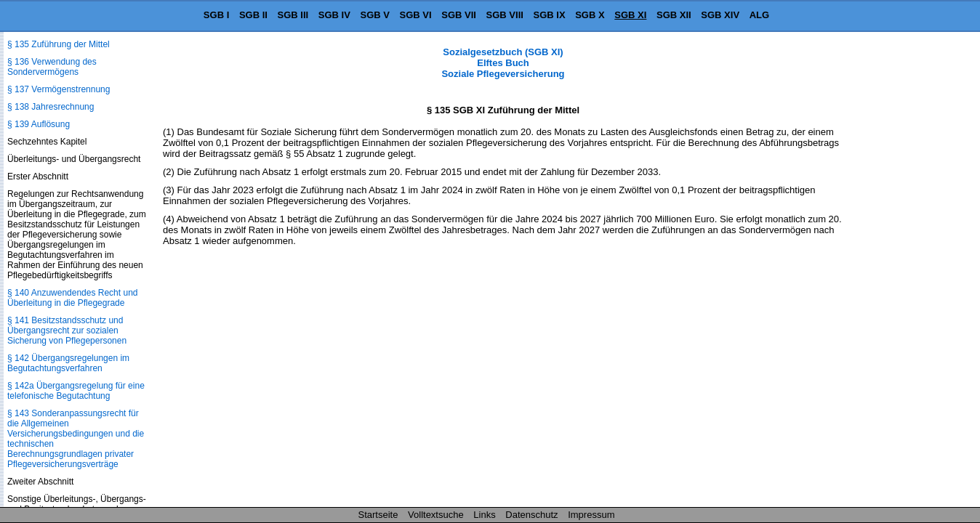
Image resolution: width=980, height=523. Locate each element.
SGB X (590, 15)
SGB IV (334, 15)
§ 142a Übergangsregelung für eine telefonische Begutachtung (76, 391)
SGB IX (550, 15)
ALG (759, 15)
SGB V (374, 15)
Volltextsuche (436, 515)
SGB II (253, 15)
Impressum (591, 515)
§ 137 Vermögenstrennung (59, 89)
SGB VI (416, 15)
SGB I (216, 15)
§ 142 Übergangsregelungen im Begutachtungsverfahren (68, 363)
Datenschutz (531, 515)
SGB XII (674, 15)
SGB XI (630, 15)
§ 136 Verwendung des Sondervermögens (52, 67)
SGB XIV (720, 15)
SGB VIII (505, 15)
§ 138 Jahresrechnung (51, 107)
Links (484, 515)
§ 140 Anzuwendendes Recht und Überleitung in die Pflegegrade (72, 298)
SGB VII (459, 15)
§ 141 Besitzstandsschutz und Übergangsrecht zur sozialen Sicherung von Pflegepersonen (67, 331)
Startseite (378, 515)
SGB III (293, 15)
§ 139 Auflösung (39, 124)
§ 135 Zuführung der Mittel (59, 44)
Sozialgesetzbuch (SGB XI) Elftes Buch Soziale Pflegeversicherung (503, 63)
